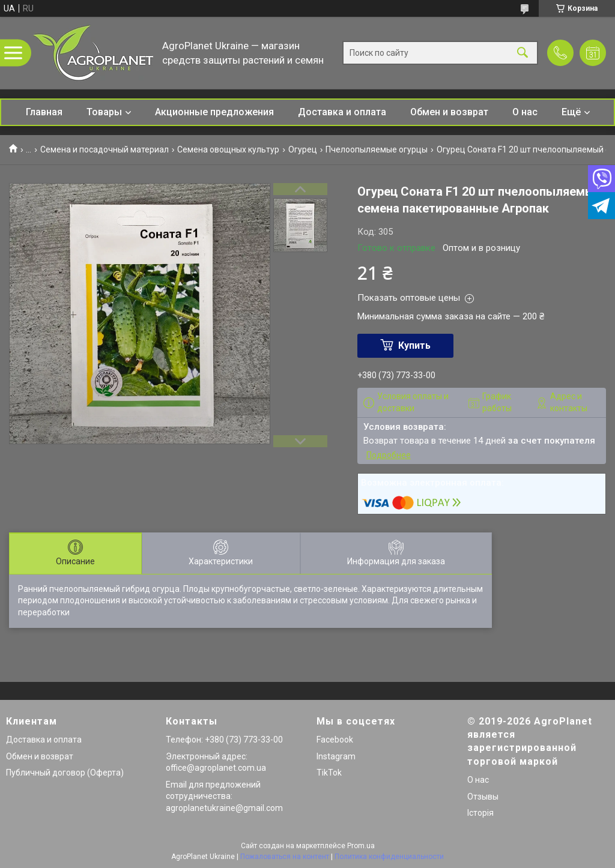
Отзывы (483, 797)
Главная (44, 112)
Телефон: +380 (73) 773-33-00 (224, 740)
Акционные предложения (214, 112)
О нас (525, 112)
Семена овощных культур (228, 149)
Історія (480, 813)
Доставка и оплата (342, 112)
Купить (414, 345)
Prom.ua (361, 846)
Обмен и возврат (449, 112)
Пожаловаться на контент (285, 857)
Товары (104, 112)
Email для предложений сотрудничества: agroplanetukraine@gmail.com (224, 796)
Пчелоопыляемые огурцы (377, 149)
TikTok (329, 773)
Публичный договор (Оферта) (65, 773)
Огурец (303, 149)
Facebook (335, 740)
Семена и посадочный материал (105, 149)
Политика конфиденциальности (389, 857)
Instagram (336, 756)
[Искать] (523, 53)
